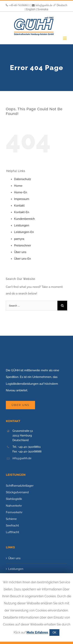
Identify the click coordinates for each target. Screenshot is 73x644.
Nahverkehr (14, 506)
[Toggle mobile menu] (65, 38)
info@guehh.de (44, 5)
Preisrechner (22, 245)
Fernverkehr (14, 512)
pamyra (19, 239)
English (31, 9)
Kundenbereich (24, 219)
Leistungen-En (24, 232)
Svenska (43, 9)
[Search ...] (32, 306)
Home (18, 186)
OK (54, 633)
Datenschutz (22, 179)
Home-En (21, 192)
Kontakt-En (22, 212)
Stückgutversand (17, 492)
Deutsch (62, 5)
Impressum (22, 199)
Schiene (11, 519)
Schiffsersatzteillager (20, 486)
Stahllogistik (14, 499)
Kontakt (19, 206)
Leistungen (22, 225)
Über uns (20, 252)
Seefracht (12, 526)
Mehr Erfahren (37, 632)
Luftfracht (12, 532)
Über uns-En (22, 259)
